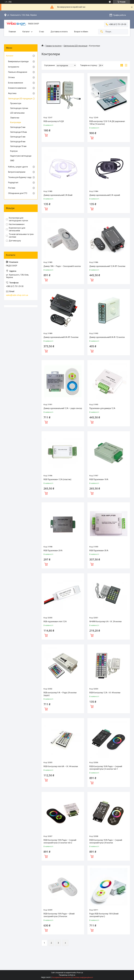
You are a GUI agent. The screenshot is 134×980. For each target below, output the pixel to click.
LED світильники (17, 113)
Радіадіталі (13, 183)
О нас (42, 32)
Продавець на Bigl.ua (67, 975)
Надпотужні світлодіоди (21, 156)
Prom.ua (80, 973)
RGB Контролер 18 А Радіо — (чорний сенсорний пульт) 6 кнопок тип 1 (106, 768)
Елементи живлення (17, 88)
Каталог (26, 32)
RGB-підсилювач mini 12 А (55, 622)
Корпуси (14, 151)
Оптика (11, 77)
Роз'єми (12, 188)
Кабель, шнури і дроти (18, 167)
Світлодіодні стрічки (19, 108)
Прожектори (16, 103)
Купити (46, 135)
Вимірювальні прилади (18, 61)
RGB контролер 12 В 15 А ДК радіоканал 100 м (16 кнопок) (107, 123)
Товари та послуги (53, 46)
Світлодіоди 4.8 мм (18, 132)
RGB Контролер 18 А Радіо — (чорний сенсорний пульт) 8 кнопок (106, 841)
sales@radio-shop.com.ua (17, 295)
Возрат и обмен (81, 32)
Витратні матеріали (17, 172)
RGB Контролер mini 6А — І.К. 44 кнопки (61, 766)
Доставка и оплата (59, 32)
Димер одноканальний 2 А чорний (105, 195)
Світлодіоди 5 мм (18, 137)
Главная (12, 32)
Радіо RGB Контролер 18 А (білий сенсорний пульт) (104, 915)
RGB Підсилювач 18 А (99, 479)
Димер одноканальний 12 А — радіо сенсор (63, 408)
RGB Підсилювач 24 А (53, 551)
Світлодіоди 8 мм (18, 142)
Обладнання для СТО (18, 193)
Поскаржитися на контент (61, 977)
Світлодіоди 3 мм (18, 127)
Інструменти (14, 67)
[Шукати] (102, 32)
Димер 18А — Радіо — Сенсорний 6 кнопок (62, 266)
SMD (12, 161)
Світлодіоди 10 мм (18, 146)
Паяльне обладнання (18, 72)
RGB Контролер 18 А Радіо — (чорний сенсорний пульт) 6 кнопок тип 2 (60, 841)
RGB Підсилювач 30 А (99, 551)
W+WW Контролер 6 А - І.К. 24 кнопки (105, 622)
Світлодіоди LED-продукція (75, 46)
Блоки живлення (16, 83)
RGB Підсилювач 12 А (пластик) (57, 479)
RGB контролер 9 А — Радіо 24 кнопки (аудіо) (60, 694)
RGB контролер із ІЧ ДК (54, 121)
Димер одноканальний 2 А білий (58, 195)
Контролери (16, 122)
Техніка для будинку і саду (20, 177)
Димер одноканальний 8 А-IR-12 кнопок (107, 337)
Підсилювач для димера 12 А (102, 408)
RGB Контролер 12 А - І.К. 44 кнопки (105, 693)
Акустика (12, 93)
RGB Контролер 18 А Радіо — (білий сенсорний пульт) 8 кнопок (59, 915)
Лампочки (15, 118)
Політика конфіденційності (83, 977)
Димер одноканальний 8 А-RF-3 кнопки (61, 337)
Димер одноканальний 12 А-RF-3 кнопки (107, 266)
